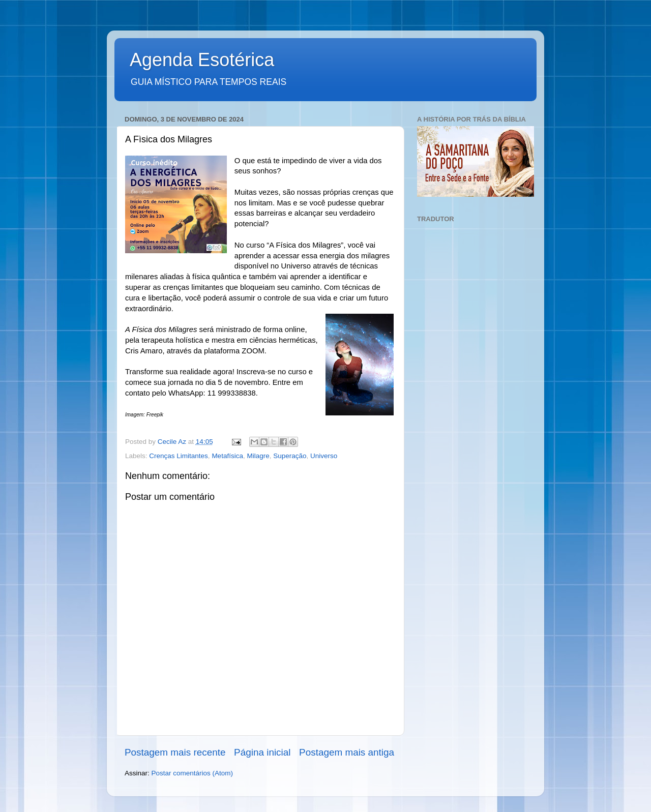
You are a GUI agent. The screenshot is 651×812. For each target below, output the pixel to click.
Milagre (258, 456)
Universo (324, 456)
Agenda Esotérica (202, 60)
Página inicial (262, 752)
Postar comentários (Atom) (193, 773)
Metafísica (227, 456)
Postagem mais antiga (347, 752)
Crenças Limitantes (179, 456)
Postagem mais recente (175, 752)
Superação (290, 456)
